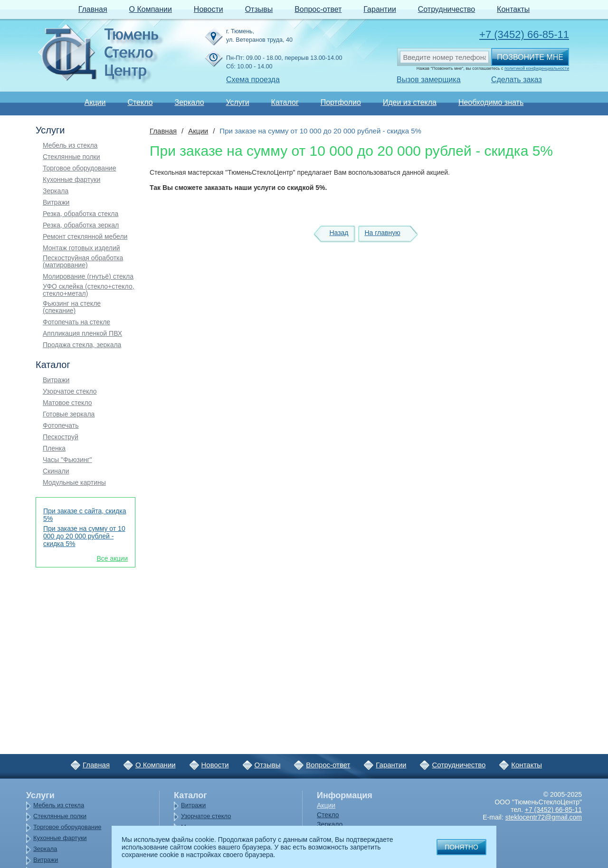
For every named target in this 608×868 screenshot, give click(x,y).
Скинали (56, 471)
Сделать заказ (517, 80)
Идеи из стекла (410, 102)
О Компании (151, 9)
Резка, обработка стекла (81, 214)
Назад (339, 233)
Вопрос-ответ (318, 9)
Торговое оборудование (79, 168)
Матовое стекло (67, 403)
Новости (209, 9)
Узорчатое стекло (70, 392)
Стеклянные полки (71, 157)
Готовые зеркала (69, 414)
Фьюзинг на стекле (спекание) (72, 307)
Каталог (285, 102)
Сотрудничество (447, 9)
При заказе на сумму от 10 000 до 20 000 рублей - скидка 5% (84, 536)
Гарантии (380, 9)
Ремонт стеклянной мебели (85, 237)
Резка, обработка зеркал (81, 225)
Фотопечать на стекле (76, 322)
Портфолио (341, 102)
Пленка (54, 448)
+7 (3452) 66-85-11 (524, 34)
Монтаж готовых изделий (81, 248)
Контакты (513, 9)
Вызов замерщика (429, 80)
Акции (95, 102)
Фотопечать (61, 426)
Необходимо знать (491, 102)
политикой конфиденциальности (537, 68)
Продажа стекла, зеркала (82, 345)
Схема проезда (253, 80)
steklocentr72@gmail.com (544, 817)
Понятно (461, 847)
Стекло (140, 102)
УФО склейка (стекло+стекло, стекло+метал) (89, 290)
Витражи (56, 203)
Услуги (237, 102)
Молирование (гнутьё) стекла (88, 277)
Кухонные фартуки (71, 180)
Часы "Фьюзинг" (67, 460)
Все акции (112, 558)
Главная (93, 9)
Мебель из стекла (70, 146)
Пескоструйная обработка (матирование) (83, 262)
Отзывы (259, 9)
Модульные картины (74, 483)
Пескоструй (61, 437)
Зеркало (189, 102)
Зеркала (56, 191)
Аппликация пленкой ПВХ (82, 334)
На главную (382, 233)
